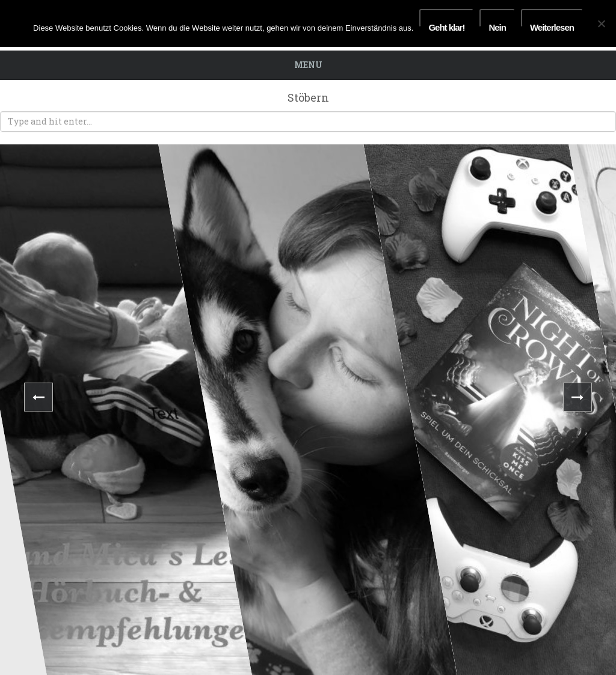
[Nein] (601, 23)
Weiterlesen (552, 25)
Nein (497, 25)
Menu (308, 65)
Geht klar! (446, 25)
